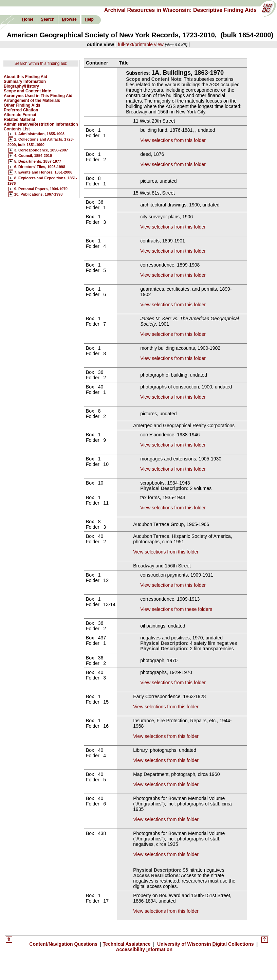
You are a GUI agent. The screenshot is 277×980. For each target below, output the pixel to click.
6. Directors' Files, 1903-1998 (40, 167)
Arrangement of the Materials (32, 101)
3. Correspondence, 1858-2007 (41, 150)
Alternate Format (20, 115)
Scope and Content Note (27, 91)
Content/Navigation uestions (64, 944)
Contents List (17, 129)
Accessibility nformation (144, 949)
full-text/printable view (141, 44)
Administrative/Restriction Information (41, 124)
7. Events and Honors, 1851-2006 (43, 173)
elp (89, 19)
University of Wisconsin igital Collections (205, 944)
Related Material (19, 120)
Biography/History (21, 86)
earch (48, 19)
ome (28, 19)
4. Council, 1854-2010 (33, 156)
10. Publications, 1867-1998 (38, 195)
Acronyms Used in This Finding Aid (38, 96)
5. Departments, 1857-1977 (38, 162)
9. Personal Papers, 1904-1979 (41, 189)
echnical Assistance (127, 944)
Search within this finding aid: (41, 63)
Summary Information (25, 81)
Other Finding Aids (22, 105)
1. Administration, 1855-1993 (39, 134)
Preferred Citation (21, 110)
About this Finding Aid (25, 77)
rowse (69, 19)
